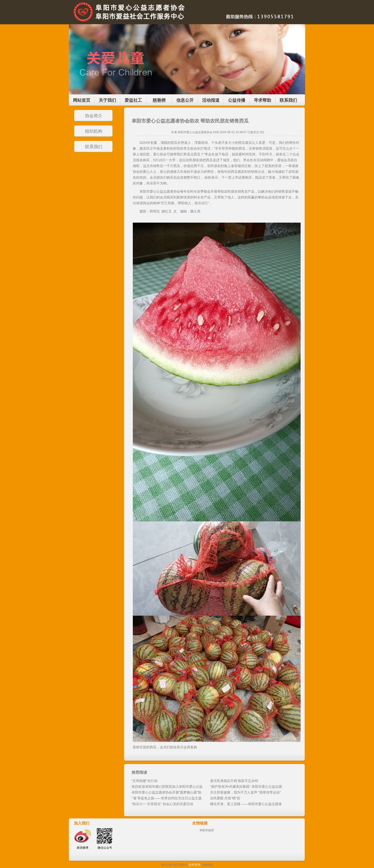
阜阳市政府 (207, 830)
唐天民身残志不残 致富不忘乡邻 (234, 781)
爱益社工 (133, 100)
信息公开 (185, 100)
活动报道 (211, 100)
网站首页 (82, 100)
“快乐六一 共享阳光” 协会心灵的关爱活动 (162, 804)
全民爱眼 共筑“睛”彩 (225, 798)
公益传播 (237, 100)
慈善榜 (159, 100)
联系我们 (288, 100)
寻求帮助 (262, 100)
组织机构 (94, 131)
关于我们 (107, 100)
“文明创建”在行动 (145, 781)
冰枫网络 (207, 865)
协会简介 (94, 116)
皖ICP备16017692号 (174, 865)
